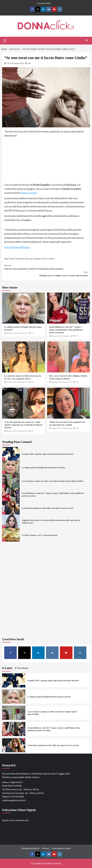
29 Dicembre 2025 (22, 333)
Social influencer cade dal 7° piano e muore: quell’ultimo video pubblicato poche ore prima (66, 330)
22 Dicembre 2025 (67, 336)
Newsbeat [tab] (22, 668)
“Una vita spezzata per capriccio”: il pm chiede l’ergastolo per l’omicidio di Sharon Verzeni (23, 425)
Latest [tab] (8, 668)
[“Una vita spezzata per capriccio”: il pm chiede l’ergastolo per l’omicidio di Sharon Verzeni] (24, 403)
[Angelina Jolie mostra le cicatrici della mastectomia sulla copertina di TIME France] (11, 521)
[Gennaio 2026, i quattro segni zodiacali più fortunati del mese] (11, 454)
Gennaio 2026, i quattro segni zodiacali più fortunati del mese (48, 454)
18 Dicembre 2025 (22, 382)
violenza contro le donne (44, 259)
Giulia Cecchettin (16, 259)
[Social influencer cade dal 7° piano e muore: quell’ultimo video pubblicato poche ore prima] (69, 308)
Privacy (46, 848)
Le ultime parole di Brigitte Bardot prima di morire (43, 468)
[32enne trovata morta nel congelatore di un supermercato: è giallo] (69, 403)
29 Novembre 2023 (17, 63)
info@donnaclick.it (30, 848)
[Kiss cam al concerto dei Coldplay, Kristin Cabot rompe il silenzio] (69, 357)
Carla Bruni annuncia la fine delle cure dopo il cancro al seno (47, 508)
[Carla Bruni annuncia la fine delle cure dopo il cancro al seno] (11, 508)
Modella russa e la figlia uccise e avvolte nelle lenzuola (46, 274)
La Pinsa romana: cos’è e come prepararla (40, 535)
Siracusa (29, 259)
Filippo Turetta (29, 193)
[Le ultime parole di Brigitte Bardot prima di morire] (24, 308)
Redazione (10, 333)
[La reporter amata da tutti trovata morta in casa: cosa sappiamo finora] (24, 357)
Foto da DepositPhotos (17, 247)
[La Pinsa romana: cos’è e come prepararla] (11, 535)
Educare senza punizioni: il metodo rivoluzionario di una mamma (46, 267)
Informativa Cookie (61, 848)
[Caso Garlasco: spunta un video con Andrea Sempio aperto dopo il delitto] (11, 481)
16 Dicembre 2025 (22, 431)
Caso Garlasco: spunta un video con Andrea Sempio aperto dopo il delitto (53, 481)
